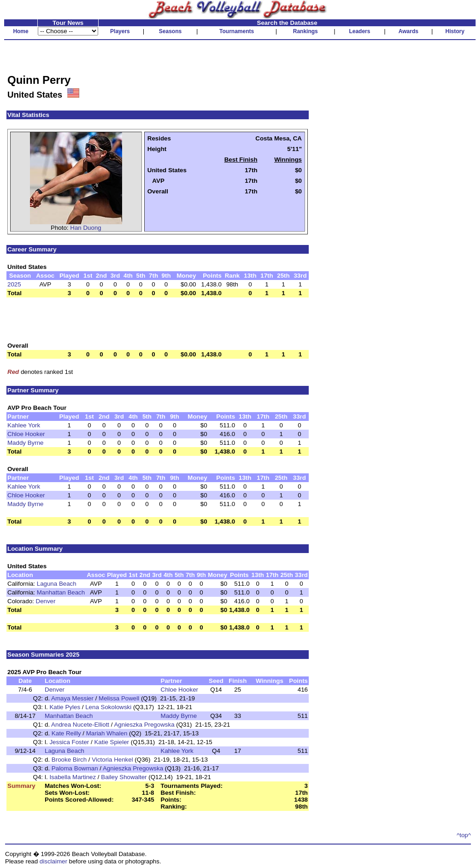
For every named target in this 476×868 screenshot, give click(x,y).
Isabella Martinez (73, 777)
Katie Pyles (65, 707)
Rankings (306, 31)
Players (120, 31)
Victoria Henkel (112, 760)
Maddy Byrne (26, 443)
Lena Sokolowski (108, 707)
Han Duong (85, 228)
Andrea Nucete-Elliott (80, 725)
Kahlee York (24, 425)
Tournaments (237, 31)
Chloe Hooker (26, 434)
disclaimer (53, 861)
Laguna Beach (57, 584)
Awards (408, 31)
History (455, 31)
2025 (14, 284)
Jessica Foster (69, 742)
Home (21, 31)
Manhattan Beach (61, 592)
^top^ (464, 835)
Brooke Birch (69, 760)
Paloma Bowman (75, 768)
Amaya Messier (72, 698)
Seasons (170, 31)
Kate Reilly (66, 733)
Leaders (359, 31)
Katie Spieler (112, 742)
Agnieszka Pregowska (144, 725)
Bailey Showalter (124, 777)
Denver (46, 601)
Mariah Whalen (107, 733)
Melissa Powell (119, 698)
